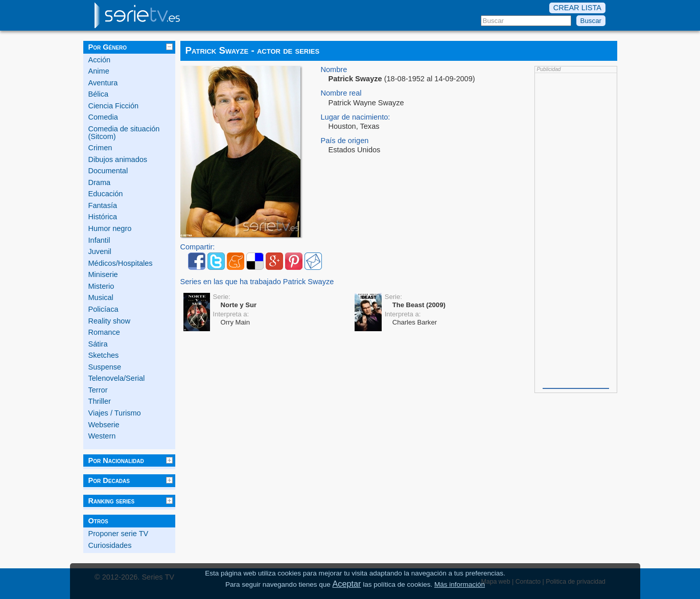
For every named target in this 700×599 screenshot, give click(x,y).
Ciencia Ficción (114, 106)
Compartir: (198, 247)
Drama (100, 182)
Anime (99, 71)
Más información (460, 584)
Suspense (105, 367)
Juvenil (100, 251)
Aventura (103, 83)
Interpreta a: (231, 314)
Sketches (104, 355)
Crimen (100, 148)
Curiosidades (110, 545)
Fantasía (103, 205)
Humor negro (110, 228)
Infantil (99, 240)
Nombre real (341, 93)
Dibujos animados (118, 159)
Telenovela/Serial (117, 378)
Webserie (104, 425)
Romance (104, 332)
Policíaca (103, 309)
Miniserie (103, 274)
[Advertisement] (576, 229)
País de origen (345, 141)
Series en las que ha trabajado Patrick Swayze (257, 282)
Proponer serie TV (119, 534)
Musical (101, 297)
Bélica (99, 94)
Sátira (98, 344)
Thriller (100, 401)
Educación (106, 194)
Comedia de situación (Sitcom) (124, 133)
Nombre (334, 70)
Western (102, 436)
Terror (98, 390)
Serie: (222, 297)
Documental (108, 171)
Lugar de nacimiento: (356, 117)
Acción (100, 60)
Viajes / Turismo (115, 413)
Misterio (101, 286)
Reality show (109, 321)
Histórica (103, 217)
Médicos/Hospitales (121, 263)
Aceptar (347, 584)
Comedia (103, 117)
